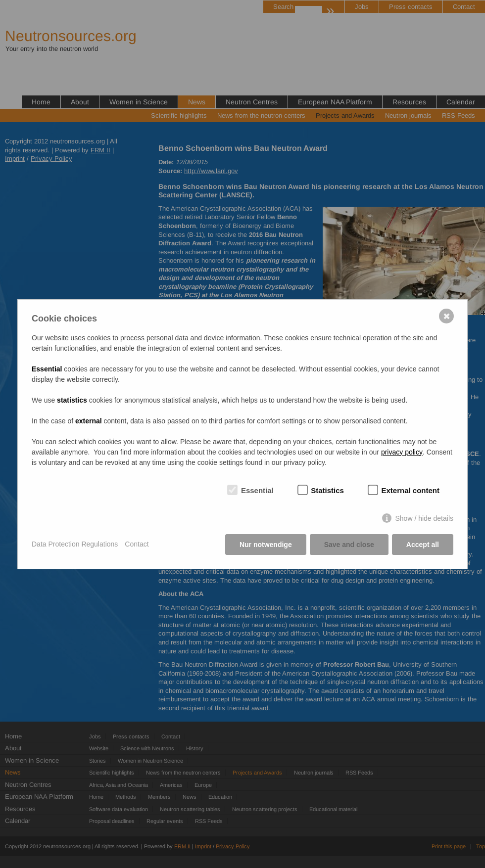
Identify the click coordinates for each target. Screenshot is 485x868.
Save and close (349, 545)
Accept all (423, 545)
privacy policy (402, 452)
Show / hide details (424, 518)
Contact (137, 544)
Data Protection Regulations (75, 544)
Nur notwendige (266, 545)
